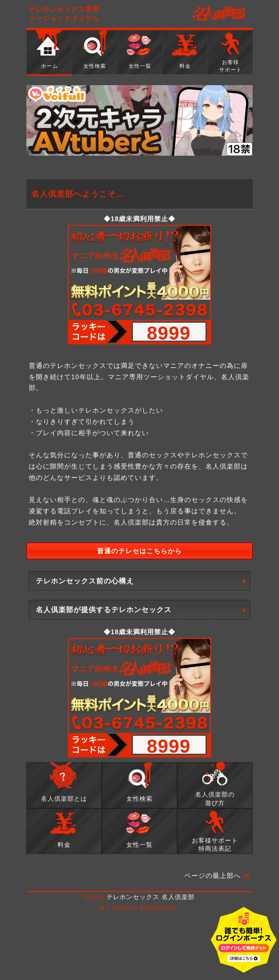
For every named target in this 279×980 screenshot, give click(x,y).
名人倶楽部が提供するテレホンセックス (104, 610)
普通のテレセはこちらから (139, 551)
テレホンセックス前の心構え (85, 581)
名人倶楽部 (220, 14)
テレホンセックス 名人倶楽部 (151, 897)
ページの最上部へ (217, 876)
